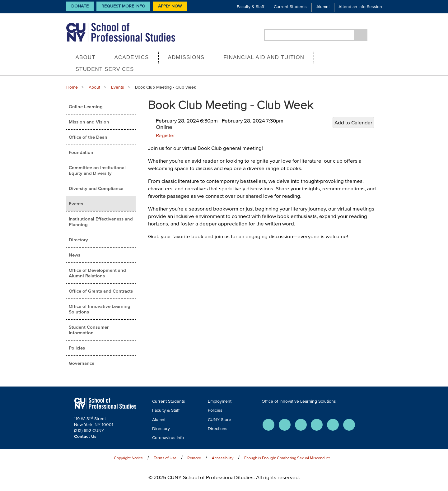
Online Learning (86, 107)
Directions (218, 429)
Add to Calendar (353, 122)
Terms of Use (165, 458)
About (86, 57)
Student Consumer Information (89, 330)
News (75, 255)
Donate (80, 6)
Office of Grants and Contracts (101, 291)
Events (118, 87)
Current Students (290, 7)
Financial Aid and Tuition (264, 57)
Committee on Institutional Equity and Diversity (97, 170)
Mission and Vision (89, 122)
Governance (82, 363)
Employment (220, 401)
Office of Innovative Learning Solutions (100, 309)
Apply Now (170, 6)
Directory (78, 240)
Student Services (105, 69)
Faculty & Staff (250, 7)
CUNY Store (219, 420)
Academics (132, 57)
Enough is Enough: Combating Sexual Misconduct (287, 458)
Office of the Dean (88, 137)
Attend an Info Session (360, 7)
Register (166, 135)
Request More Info (123, 6)
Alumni (323, 7)
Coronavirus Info (168, 438)
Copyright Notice (128, 458)
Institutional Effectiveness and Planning (101, 222)
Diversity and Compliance (96, 188)
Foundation (81, 152)
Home (72, 87)
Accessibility (223, 458)
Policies (77, 348)
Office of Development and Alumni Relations (97, 273)
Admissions (186, 57)
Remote (194, 458)
